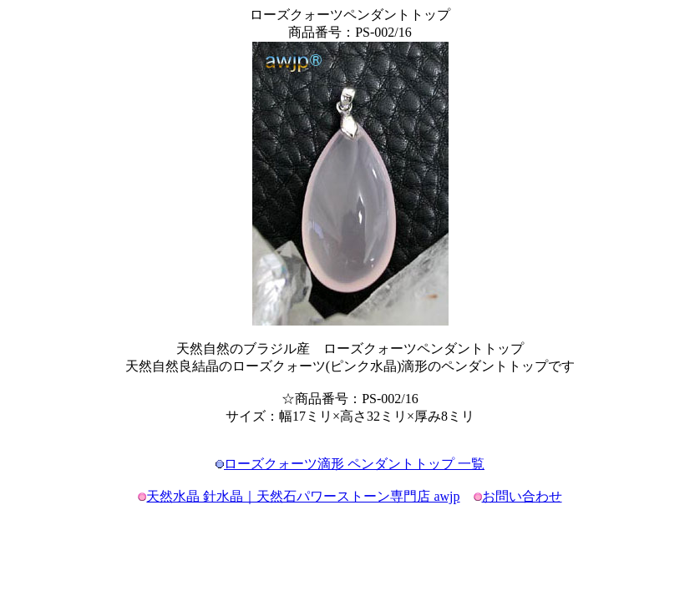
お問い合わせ (522, 496)
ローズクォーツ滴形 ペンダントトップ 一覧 (354, 464)
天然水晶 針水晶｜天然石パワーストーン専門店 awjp (303, 496)
